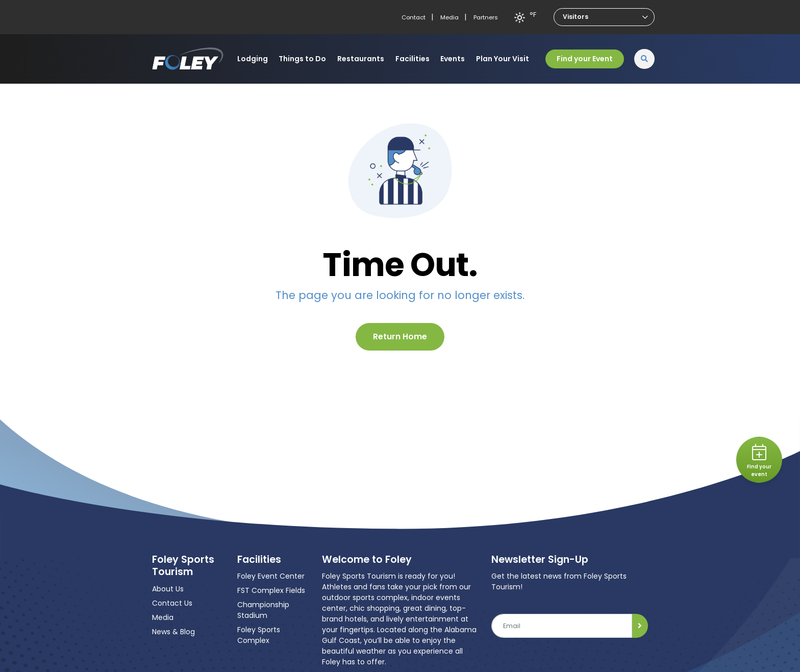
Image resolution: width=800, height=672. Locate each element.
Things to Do (302, 59)
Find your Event (585, 59)
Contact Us (172, 603)
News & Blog (173, 632)
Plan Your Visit (503, 59)
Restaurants (361, 59)
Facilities (412, 59)
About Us (168, 589)
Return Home (400, 337)
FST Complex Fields (271, 590)
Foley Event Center (271, 576)
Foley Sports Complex (259, 635)
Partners (486, 17)
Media (449, 17)
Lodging (253, 59)
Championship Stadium (263, 610)
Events (453, 59)
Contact (414, 17)
